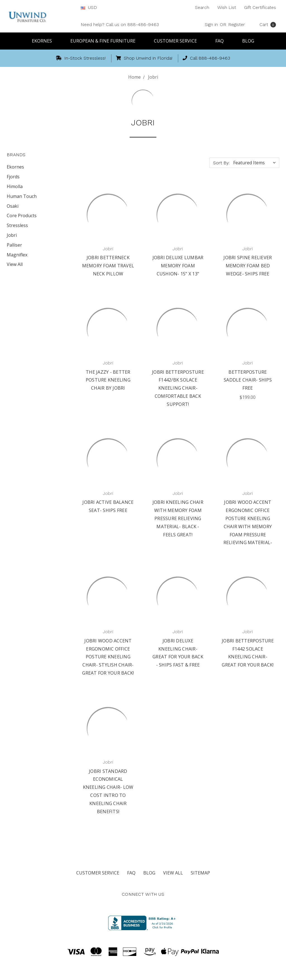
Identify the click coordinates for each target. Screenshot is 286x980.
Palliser (14, 245)
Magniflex (17, 255)
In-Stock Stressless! (81, 58)
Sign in (211, 24)
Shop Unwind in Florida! (144, 58)
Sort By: (221, 163)
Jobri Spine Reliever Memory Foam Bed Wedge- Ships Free (248, 266)
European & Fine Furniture (105, 41)
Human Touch (22, 196)
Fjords (13, 177)
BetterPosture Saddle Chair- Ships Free (248, 380)
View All (15, 264)
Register (237, 24)
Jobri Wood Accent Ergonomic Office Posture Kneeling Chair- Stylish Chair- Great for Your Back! (108, 657)
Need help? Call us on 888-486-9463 (120, 24)
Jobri (12, 235)
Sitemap (200, 873)
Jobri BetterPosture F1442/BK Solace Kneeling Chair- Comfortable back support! (178, 388)
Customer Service (178, 41)
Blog (248, 41)
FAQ (222, 41)
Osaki (13, 206)
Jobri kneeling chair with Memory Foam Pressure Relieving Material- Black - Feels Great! (178, 518)
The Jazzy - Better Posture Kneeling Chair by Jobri (108, 380)
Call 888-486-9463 (206, 58)
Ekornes (44, 41)
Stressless (17, 225)
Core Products (22, 216)
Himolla (15, 186)
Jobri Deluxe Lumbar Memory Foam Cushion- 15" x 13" (178, 266)
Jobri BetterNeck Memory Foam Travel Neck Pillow (108, 266)
